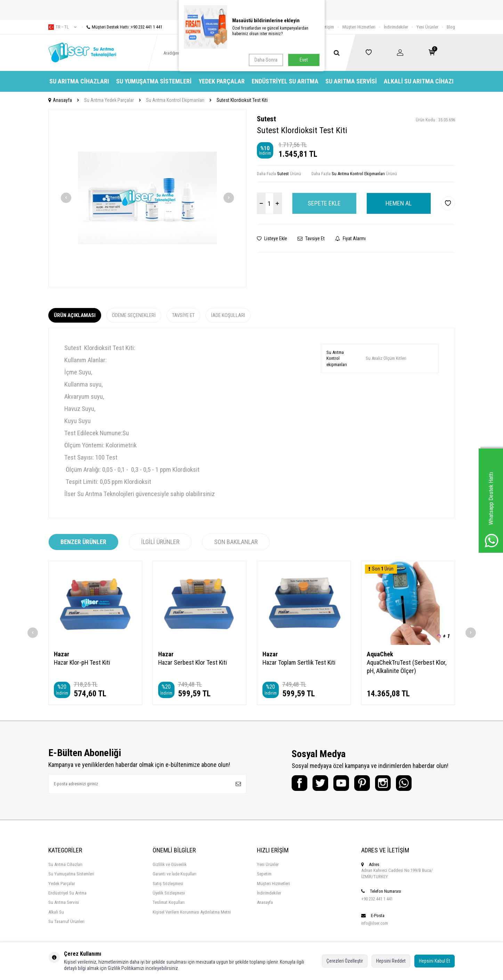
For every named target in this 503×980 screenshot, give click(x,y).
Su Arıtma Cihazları (79, 81)
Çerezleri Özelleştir (345, 961)
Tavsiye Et (311, 238)
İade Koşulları (228, 315)
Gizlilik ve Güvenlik (170, 864)
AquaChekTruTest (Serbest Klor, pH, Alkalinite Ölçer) (407, 667)
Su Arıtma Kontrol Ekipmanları (175, 100)
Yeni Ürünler (427, 27)
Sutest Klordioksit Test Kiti (242, 100)
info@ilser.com (375, 923)
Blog (451, 27)
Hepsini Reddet (391, 961)
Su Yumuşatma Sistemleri (154, 81)
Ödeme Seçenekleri (134, 315)
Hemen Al (399, 203)
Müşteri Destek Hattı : (122, 27)
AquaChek (380, 654)
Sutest (266, 119)
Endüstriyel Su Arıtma (285, 81)
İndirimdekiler (396, 27)
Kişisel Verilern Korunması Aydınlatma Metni (192, 912)
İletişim (328, 27)
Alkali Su (56, 912)
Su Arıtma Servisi (351, 81)
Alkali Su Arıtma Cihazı (419, 81)
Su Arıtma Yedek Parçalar (109, 100)
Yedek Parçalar (222, 81)
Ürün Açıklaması (75, 315)
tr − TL (62, 27)
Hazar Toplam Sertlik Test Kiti (299, 662)
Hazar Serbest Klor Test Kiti (193, 662)
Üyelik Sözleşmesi (169, 893)
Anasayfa (60, 100)
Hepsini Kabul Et (435, 961)
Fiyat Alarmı (350, 238)
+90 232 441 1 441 (377, 899)
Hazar (62, 654)
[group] (147, 198)
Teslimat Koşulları (169, 902)
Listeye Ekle (272, 238)
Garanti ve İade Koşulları (175, 874)
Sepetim (264, 874)
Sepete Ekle (324, 203)
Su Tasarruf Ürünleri (66, 921)
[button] (66, 198)
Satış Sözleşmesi (168, 884)
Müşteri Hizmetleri (359, 27)
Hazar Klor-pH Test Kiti (82, 662)
